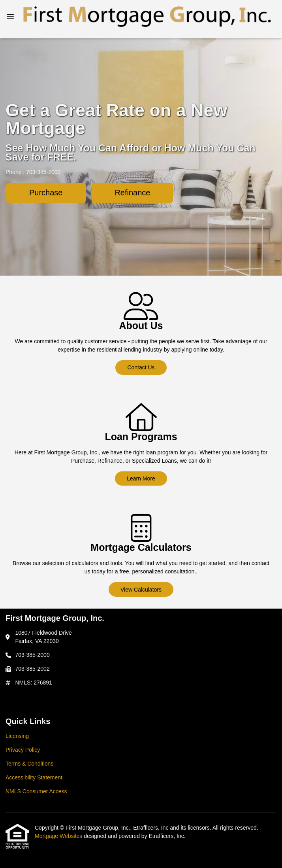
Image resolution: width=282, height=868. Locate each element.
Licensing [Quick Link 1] (17, 736)
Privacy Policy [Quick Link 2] (23, 750)
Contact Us (141, 367)
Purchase (46, 193)
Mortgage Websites (59, 836)
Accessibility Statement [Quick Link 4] (34, 777)
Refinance (132, 193)
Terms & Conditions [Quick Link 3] (29, 764)
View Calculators (141, 590)
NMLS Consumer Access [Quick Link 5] (36, 791)
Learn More (141, 478)
